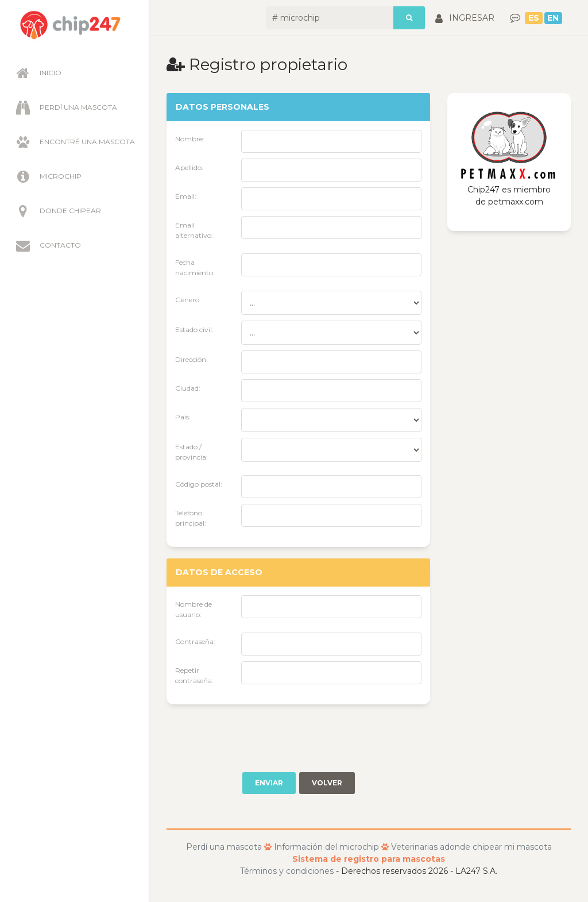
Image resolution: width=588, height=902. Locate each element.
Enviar (269, 783)
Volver (327, 783)
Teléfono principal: (191, 518)
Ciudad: (188, 388)
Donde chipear (57, 211)
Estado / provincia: (192, 452)
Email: (186, 196)
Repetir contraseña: (194, 675)
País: (183, 417)
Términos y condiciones (287, 871)
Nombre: (190, 139)
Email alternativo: (194, 230)
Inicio (37, 73)
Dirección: (192, 359)
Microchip (47, 176)
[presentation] (254, 738)
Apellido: (189, 167)
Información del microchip (326, 847)
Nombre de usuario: (194, 609)
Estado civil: (194, 329)
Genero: (188, 300)
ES (534, 18)
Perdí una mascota (65, 107)
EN (553, 18)
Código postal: (199, 484)
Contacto (47, 245)
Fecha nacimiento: (195, 267)
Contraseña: (195, 641)
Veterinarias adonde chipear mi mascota (471, 847)
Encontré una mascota (74, 142)
